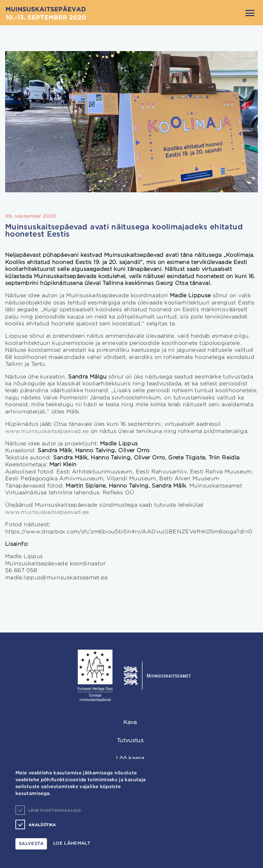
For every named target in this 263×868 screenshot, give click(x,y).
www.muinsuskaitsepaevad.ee (47, 431)
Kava (130, 722)
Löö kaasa (130, 758)
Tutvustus (130, 740)
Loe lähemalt (72, 843)
